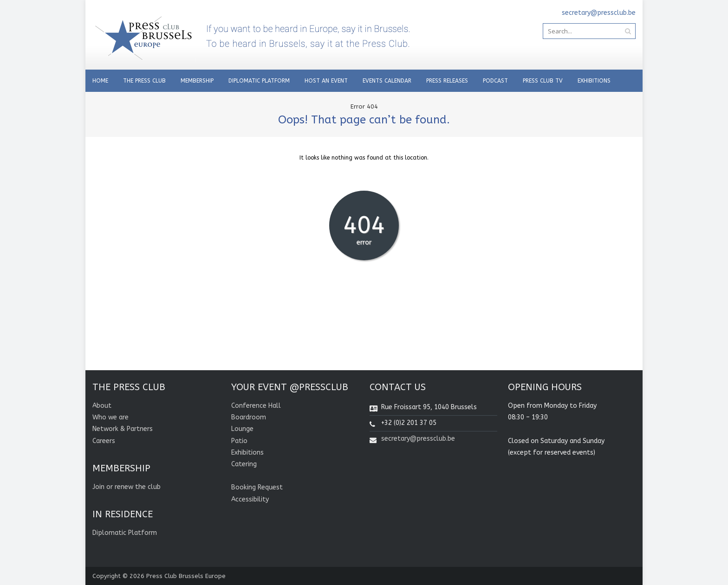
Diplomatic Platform (259, 81)
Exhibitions (594, 81)
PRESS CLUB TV (543, 81)
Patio (239, 441)
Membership (197, 81)
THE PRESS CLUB (144, 81)
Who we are (110, 417)
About (102, 406)
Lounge (242, 429)
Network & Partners (123, 429)
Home (100, 81)
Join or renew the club (127, 487)
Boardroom (249, 417)
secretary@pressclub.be (418, 439)
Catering (244, 464)
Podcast (495, 81)
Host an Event (326, 81)
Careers (104, 441)
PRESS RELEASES (447, 81)
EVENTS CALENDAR (387, 81)
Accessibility (250, 499)
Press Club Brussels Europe (186, 576)
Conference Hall (256, 406)
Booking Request (257, 487)
